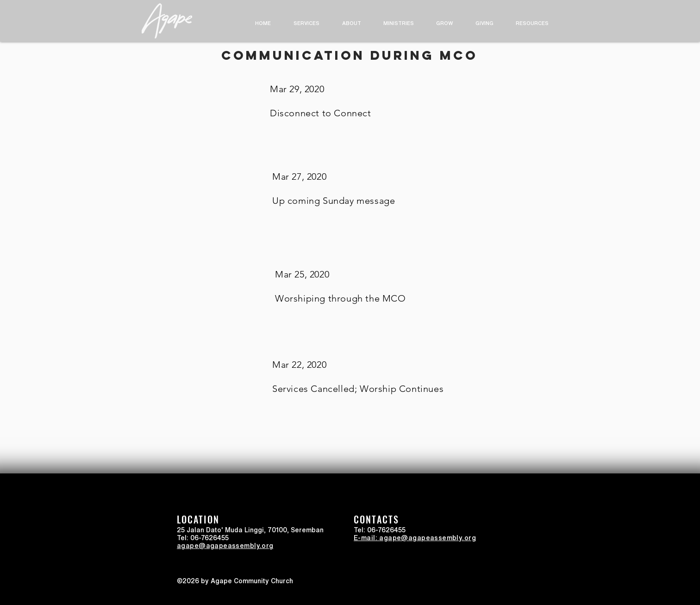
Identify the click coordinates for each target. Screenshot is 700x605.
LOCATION (198, 519)
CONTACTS (376, 519)
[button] (351, 23)
